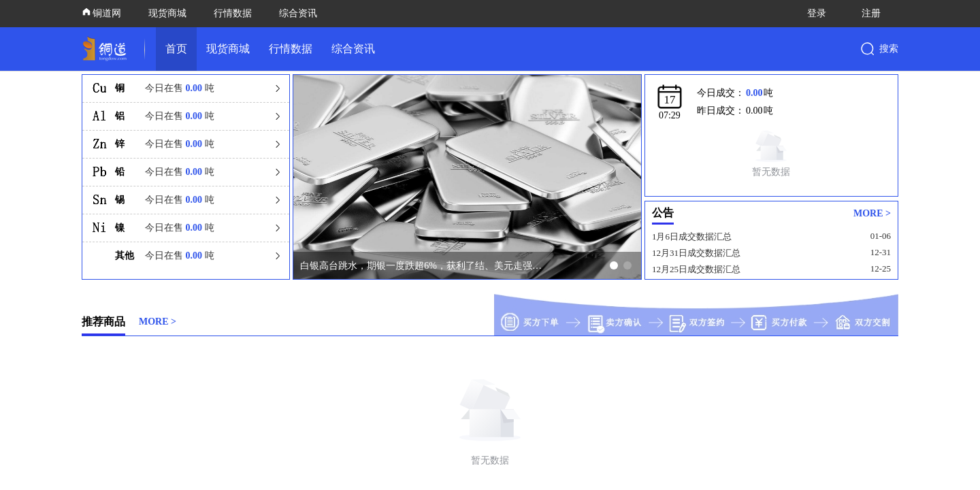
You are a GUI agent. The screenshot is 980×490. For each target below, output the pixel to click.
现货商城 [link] (228, 49)
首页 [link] (176, 49)
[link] (108, 49)
